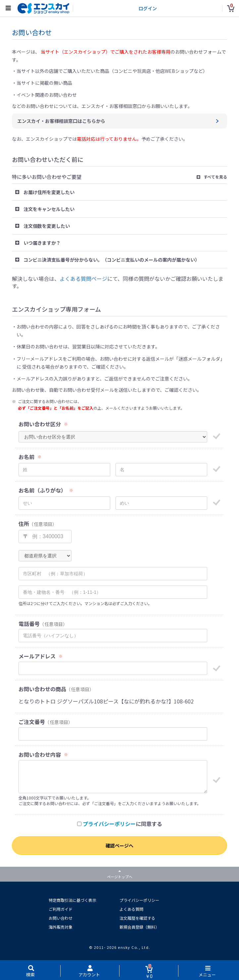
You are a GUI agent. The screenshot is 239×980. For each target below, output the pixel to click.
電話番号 (29, 624)
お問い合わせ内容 (40, 755)
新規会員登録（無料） (139, 927)
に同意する (120, 824)
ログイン (148, 8)
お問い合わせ (61, 918)
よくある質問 (131, 909)
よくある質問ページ (83, 279)
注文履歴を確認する (137, 918)
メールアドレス (37, 656)
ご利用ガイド (61, 909)
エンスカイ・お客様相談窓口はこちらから (61, 121)
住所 (24, 524)
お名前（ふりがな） (42, 490)
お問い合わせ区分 (40, 424)
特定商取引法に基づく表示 (72, 900)
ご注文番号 (32, 722)
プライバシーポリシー (109, 824)
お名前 (26, 457)
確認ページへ (119, 846)
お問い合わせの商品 (42, 689)
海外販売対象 (61, 927)
